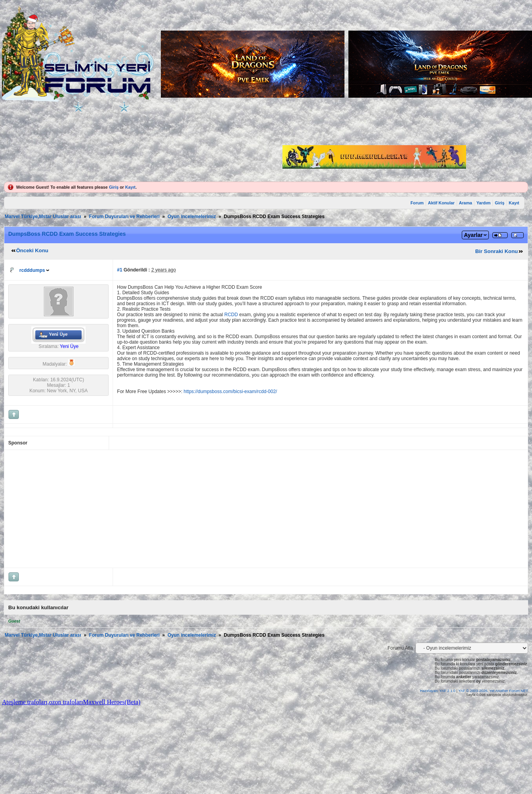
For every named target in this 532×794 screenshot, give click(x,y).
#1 (119, 270)
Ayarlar (473, 235)
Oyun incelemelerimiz (192, 217)
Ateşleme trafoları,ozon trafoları (43, 702)
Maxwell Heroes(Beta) (112, 702)
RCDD (231, 315)
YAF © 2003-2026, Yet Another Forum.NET (493, 691)
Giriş (114, 187)
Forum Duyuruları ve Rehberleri (124, 217)
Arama (466, 203)
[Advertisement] (122, 509)
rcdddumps (32, 270)
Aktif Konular (441, 203)
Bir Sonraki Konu (496, 251)
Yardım (483, 203)
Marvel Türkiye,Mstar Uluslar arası (43, 217)
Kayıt (130, 187)
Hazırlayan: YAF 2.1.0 (438, 691)
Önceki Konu (32, 250)
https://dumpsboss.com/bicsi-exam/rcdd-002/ (230, 392)
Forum (417, 203)
